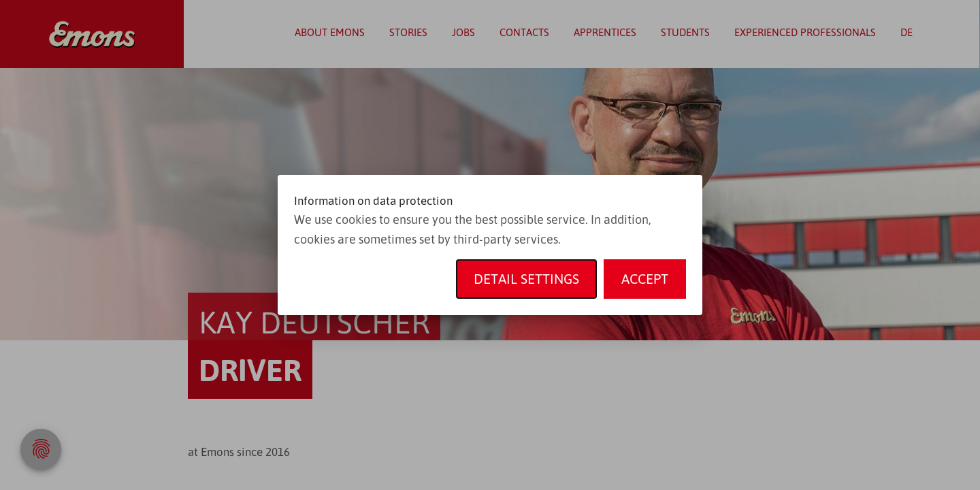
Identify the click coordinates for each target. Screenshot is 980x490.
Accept (645, 279)
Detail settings (526, 279)
